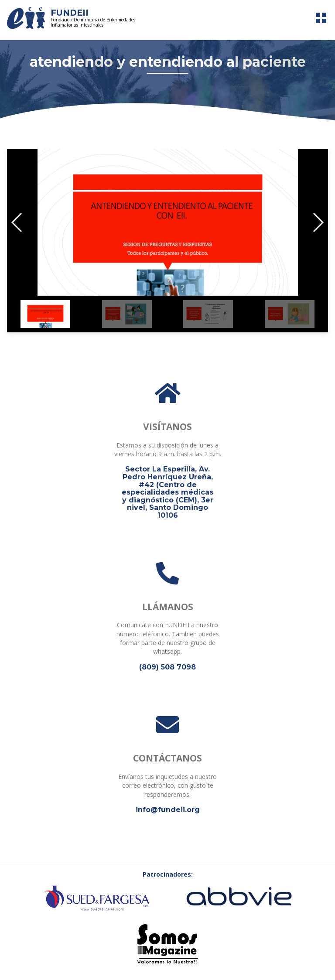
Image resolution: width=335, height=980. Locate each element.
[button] (17, 222)
